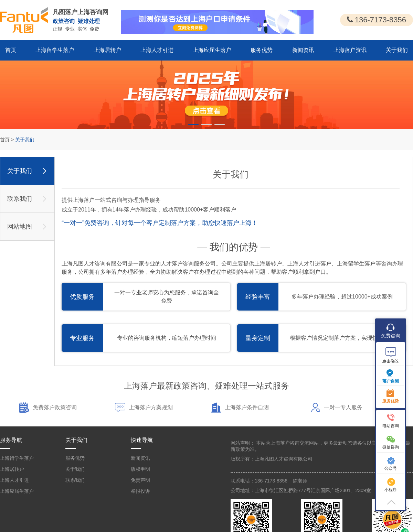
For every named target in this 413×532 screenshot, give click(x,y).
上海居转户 (107, 50)
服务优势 (262, 50)
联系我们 (75, 480)
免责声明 (140, 480)
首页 (11, 50)
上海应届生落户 (212, 50)
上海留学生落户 (55, 50)
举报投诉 (140, 491)
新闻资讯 (303, 50)
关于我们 (397, 50)
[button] (193, 125)
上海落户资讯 (350, 50)
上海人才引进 (157, 50)
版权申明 (140, 469)
